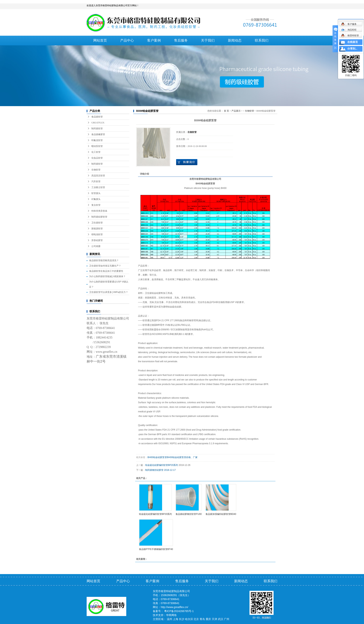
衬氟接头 (96, 199)
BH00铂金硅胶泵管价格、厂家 (182, 457)
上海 (176, 619)
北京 (196, 619)
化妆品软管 (97, 158)
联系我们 (262, 40)
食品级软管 (97, 117)
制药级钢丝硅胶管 (154, 470)
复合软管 (96, 205)
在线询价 (187, 162)
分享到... (352, 49)
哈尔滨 (189, 619)
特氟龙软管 (97, 140)
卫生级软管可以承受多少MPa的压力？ (109, 292)
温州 (169, 619)
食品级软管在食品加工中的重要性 (106, 271)
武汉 (220, 619)
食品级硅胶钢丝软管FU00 (189, 514)
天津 (214, 619)
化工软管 (96, 152)
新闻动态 (235, 40)
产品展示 (236, 111)
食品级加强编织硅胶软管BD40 (221, 514)
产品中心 (127, 40)
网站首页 (100, 40)
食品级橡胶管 (98, 134)
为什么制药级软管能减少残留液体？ (107, 276)
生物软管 (96, 170)
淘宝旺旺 (349, 30)
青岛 (202, 619)
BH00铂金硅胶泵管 (157, 457)
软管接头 (96, 193)
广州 (227, 619)
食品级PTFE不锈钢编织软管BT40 (156, 549)
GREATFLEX (98, 123)
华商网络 (171, 615)
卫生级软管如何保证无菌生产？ (105, 266)
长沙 (182, 619)
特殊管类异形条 (99, 211)
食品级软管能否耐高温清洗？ (104, 260)
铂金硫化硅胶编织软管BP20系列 (162, 465)
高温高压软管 (98, 176)
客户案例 (154, 40)
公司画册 (96, 246)
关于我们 (208, 40)
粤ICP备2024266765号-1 (179, 611)
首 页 (226, 111)
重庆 (208, 619)
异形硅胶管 (97, 240)
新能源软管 (97, 229)
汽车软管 (96, 181)
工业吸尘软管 (98, 187)
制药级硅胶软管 (99, 217)
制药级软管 (97, 129)
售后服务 (181, 40)
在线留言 (353, 42)
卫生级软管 (97, 223)
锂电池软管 (97, 234)
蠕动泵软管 (97, 146)
